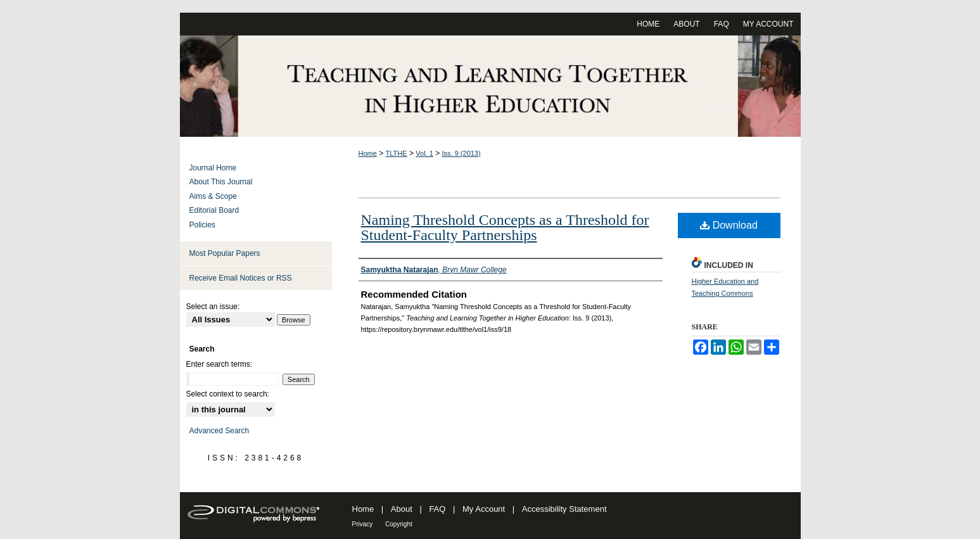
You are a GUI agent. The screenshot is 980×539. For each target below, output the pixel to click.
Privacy (363, 524)
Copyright (399, 524)
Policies (202, 225)
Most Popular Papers (225, 253)
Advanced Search (220, 431)
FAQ (437, 509)
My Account (484, 509)
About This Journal (221, 182)
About (402, 509)
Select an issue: (213, 307)
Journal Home (213, 168)
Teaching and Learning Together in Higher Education (490, 86)
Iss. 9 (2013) (461, 153)
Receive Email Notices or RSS (241, 278)
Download (729, 225)
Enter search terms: (220, 364)
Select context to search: (228, 394)
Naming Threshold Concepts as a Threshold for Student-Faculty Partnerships (505, 227)
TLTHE (397, 153)
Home (368, 153)
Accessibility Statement (564, 509)
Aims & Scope (213, 196)
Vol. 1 (424, 153)
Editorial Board (214, 210)
